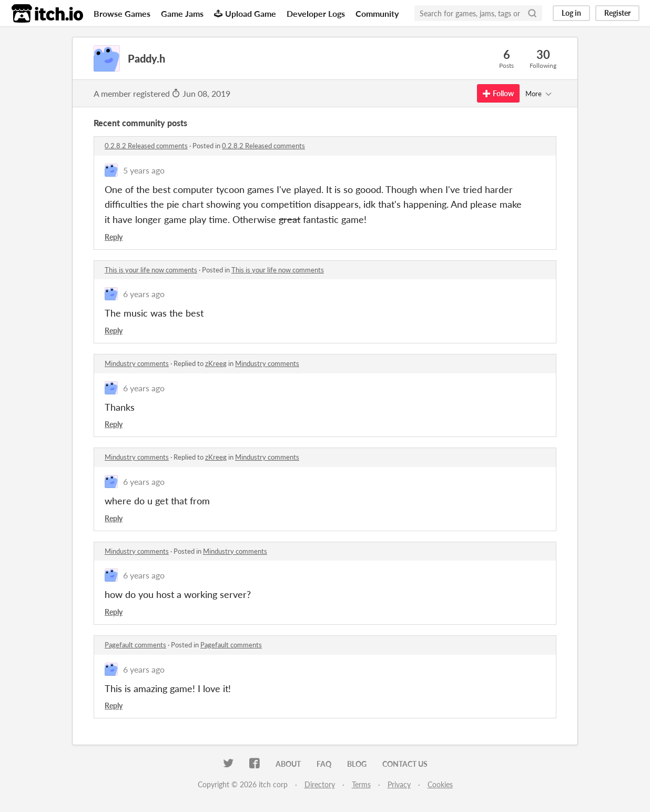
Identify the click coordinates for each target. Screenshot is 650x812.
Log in (571, 13)
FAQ (324, 764)
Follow (498, 93)
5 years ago (144, 170)
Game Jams (182, 13)
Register (617, 13)
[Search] (532, 13)
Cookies (440, 784)
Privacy (399, 784)
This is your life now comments (151, 270)
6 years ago (144, 294)
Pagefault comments (135, 645)
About (288, 764)
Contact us (405, 764)
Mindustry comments (137, 363)
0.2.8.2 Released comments (146, 146)
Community (377, 13)
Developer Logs (316, 13)
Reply (114, 237)
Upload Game (245, 13)
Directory (320, 784)
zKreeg (216, 363)
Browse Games (122, 13)
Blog (357, 764)
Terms (361, 784)
